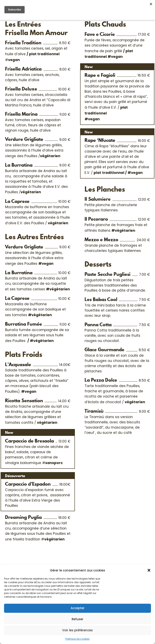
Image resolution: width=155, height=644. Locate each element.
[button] (149, 570)
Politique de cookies (77, 639)
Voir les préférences (77, 630)
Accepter (78, 608)
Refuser (77, 619)
